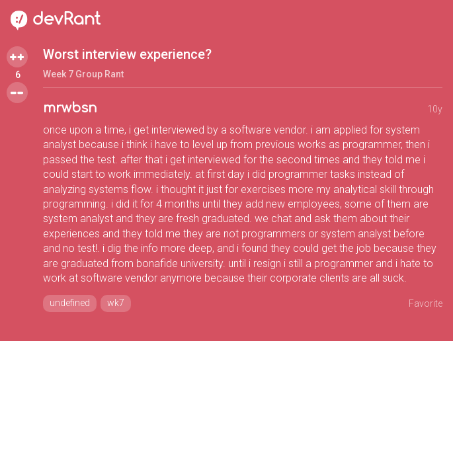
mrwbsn (70, 108)
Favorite (426, 303)
